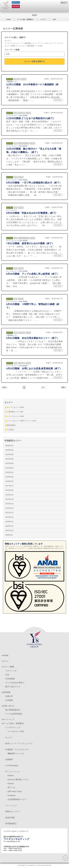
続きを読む (58, 100)
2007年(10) (9, 530)
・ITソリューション (12, 772)
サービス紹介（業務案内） (26, 19)
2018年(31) (9, 481)
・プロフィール (10, 671)
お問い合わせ (9, 706)
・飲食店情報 (9, 818)
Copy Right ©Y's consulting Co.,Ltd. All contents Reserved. (34, 865)
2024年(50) (9, 454)
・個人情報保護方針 (12, 710)
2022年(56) (9, 463)
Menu (63, 3)
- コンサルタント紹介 (15, 731)
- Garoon (10, 783)
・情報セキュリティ (12, 811)
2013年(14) (9, 504)
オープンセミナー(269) (15, 407)
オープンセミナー (13, 43)
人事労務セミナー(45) (14, 412)
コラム (6, 661)
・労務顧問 (8, 759)
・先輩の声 (8, 696)
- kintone (10, 776)
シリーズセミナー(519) (15, 416)
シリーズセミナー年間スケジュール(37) (21, 421)
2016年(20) (9, 490)
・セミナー (8, 737)
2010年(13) (9, 517)
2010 (54, 19)
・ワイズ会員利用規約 (13, 714)
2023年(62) (9, 459)
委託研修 (30, 46)
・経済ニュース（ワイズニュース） (19, 743)
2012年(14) (9, 508)
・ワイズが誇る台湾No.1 (14, 683)
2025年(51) (9, 450)
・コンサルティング (12, 727)
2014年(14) (9, 499)
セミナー (43, 19)
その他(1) (10, 430)
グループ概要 (9, 667)
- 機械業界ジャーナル (15, 754)
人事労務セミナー (29, 43)
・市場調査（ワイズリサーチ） (17, 750)
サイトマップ (9, 719)
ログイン (16, 2)
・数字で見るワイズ (12, 687)
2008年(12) (9, 526)
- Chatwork (11, 795)
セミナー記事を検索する (35, 61)
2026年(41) (9, 446)
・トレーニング (10, 806)
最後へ (64, 387)
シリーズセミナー (45, 43)
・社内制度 (8, 700)
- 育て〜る (11, 787)
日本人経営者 (23, 116)
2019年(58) (9, 477)
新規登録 (16, 6)
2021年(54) (9, 468)
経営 (16, 113)
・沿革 (6, 675)
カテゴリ (8, 41)
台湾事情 (22, 113)
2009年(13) (9, 522)
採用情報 (7, 692)
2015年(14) (9, 495)
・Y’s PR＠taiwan (11, 766)
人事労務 (17, 79)
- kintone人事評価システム (18, 780)
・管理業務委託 (10, 824)
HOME (9, 19)
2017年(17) (9, 486)
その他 (39, 46)
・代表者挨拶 (9, 679)
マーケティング (24, 143)
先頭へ (5, 387)
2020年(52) (9, 472)
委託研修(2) (10, 425)
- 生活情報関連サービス (16, 799)
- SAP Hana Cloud (14, 791)
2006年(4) (9, 535)
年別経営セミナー (13, 441)
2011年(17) (9, 513)
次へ (43, 387)
